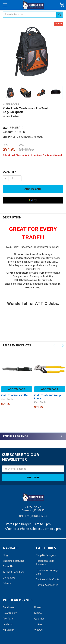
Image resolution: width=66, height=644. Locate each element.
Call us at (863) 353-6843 (33, 516)
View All (39, 630)
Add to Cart (17, 389)
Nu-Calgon (9, 630)
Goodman (8, 607)
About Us (8, 566)
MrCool (38, 613)
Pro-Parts (8, 619)
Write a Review (11, 116)
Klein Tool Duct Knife (14, 395)
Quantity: (10, 172)
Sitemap (8, 583)
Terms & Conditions (14, 572)
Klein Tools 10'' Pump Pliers (48, 397)
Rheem (38, 607)
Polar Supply (10, 613)
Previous (55, 345)
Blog (5, 555)
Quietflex (39, 619)
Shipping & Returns (13, 561)
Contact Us (9, 578)
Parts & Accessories (47, 585)
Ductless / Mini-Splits (48, 579)
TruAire (38, 624)
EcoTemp (8, 624)
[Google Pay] (33, 200)
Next (62, 345)
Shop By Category (46, 555)
